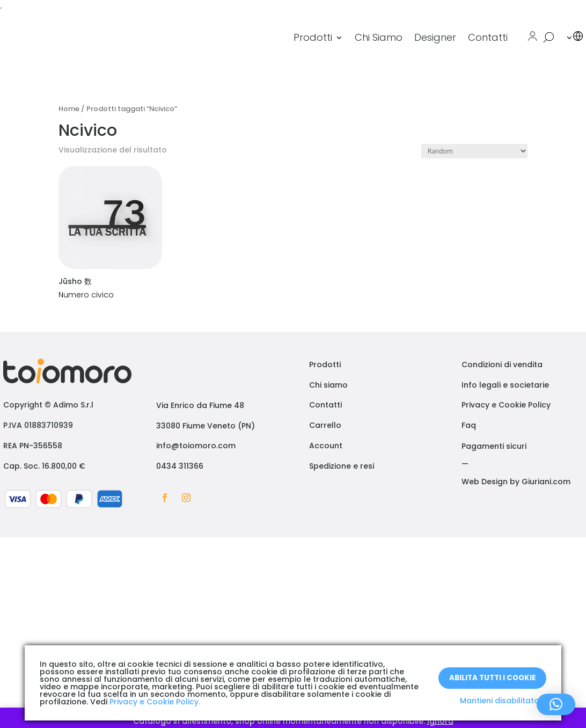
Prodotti (313, 37)
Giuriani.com (546, 482)
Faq (469, 425)
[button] (556, 704)
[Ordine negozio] (474, 151)
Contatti (488, 37)
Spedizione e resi (342, 466)
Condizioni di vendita (502, 365)
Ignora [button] (440, 721)
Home (69, 109)
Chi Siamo (379, 37)
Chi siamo (328, 385)
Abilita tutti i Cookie (492, 677)
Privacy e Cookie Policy (506, 405)
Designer (435, 37)
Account (326, 446)
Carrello (325, 425)
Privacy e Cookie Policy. (155, 702)
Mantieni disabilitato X (503, 701)
